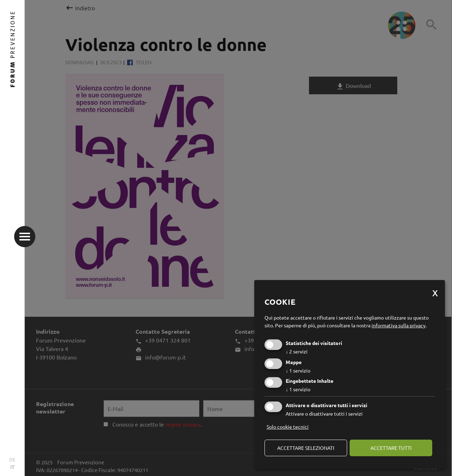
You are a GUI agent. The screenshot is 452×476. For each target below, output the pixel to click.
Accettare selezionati (306, 448)
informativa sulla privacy (399, 325)
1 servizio (298, 370)
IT (13, 467)
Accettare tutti (391, 448)
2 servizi (297, 351)
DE (12, 459)
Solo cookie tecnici (288, 427)
